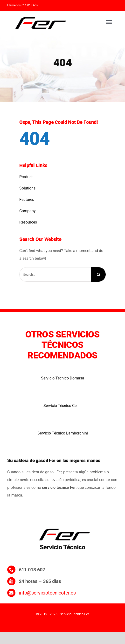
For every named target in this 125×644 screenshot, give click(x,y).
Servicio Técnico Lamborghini (63, 433)
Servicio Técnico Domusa (63, 378)
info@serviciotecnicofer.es (47, 593)
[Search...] (55, 274)
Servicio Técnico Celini (62, 406)
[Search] (98, 274)
